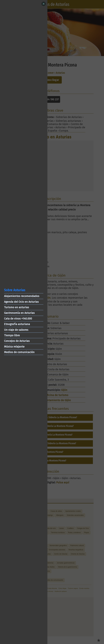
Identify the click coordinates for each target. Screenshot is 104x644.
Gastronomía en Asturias (19, 313)
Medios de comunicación (19, 352)
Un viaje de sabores (16, 330)
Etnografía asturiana (17, 324)
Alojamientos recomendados (22, 296)
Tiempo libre (12, 335)
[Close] (44, 4)
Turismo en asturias (17, 307)
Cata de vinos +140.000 (18, 319)
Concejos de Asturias (17, 341)
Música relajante (14, 347)
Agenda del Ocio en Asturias (21, 302)
